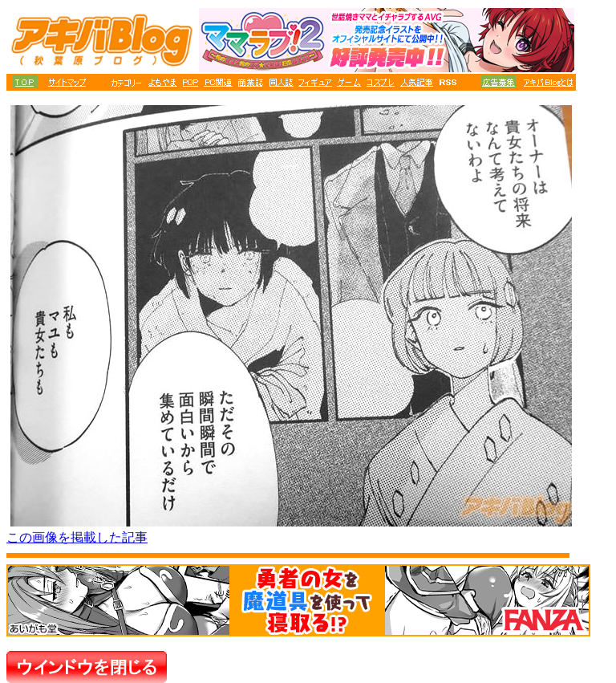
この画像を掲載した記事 (77, 537)
